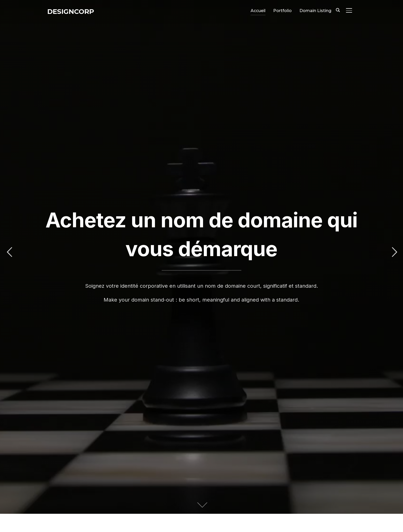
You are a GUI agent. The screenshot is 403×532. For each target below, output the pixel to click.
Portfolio (282, 11)
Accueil (258, 11)
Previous (9, 252)
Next (394, 252)
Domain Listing (315, 11)
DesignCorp (71, 12)
